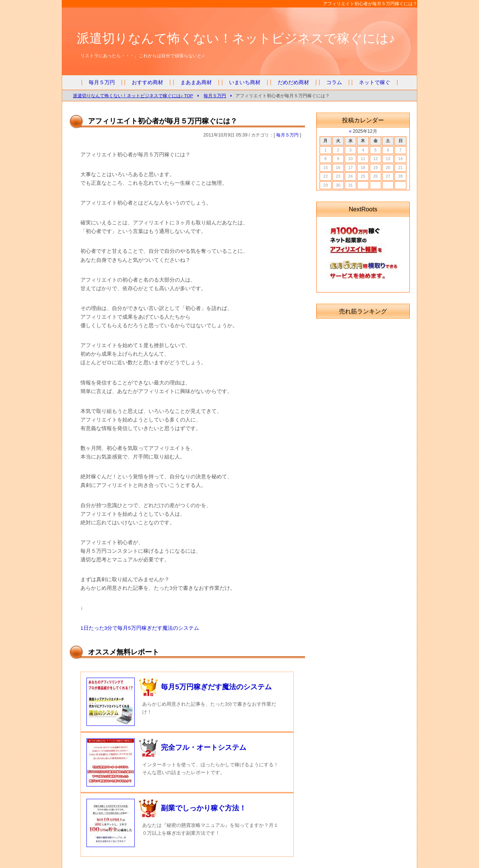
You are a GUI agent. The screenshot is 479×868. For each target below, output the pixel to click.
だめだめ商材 (293, 82)
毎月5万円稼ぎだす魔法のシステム (216, 687)
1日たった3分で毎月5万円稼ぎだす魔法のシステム (140, 628)
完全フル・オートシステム (204, 747)
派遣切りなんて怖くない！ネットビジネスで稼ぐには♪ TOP (133, 96)
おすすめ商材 (147, 82)
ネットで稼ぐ (375, 82)
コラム (334, 82)
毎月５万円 (102, 82)
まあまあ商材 (196, 82)
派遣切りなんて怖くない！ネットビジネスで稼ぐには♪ (236, 38)
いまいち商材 (245, 82)
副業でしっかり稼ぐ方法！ (204, 808)
